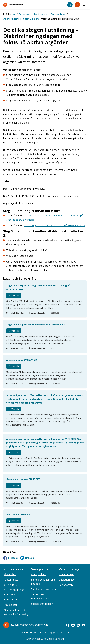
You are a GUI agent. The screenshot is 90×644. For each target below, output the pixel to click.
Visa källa (14, 295)
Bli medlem (10, 574)
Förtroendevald (25, 14)
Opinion (23, 632)
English (34, 632)
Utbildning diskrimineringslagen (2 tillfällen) (21, 19)
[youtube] (84, 625)
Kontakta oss (11, 580)
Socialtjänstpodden (42, 604)
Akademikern (66, 574)
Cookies (66, 632)
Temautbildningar (58, 14)
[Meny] (84, 5)
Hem (14, 14)
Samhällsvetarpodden (43, 589)
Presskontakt (11, 605)
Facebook (11, 558)
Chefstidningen (67, 580)
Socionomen (66, 585)
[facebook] (68, 625)
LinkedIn (27, 558)
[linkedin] (78, 625)
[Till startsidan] (20, 5)
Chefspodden (39, 574)
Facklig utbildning (41, 14)
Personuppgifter (50, 632)
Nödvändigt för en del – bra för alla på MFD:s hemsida (54, 225)
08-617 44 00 (10, 585)
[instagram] (73, 625)
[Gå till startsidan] (26, 625)
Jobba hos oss (11, 600)
